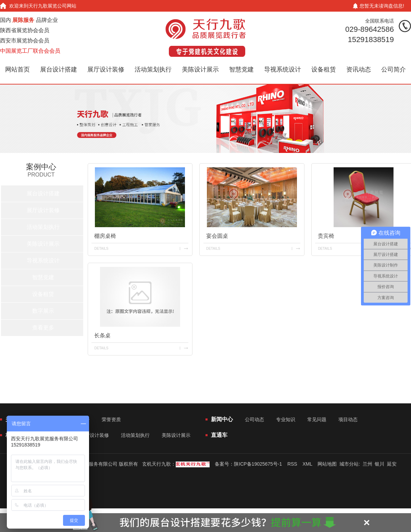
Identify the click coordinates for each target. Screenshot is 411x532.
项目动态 (348, 419)
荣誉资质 (111, 419)
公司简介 (394, 69)
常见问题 (317, 419)
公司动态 (254, 419)
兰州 (368, 464)
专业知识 (286, 419)
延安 (392, 464)
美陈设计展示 (200, 69)
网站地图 (327, 464)
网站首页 (17, 69)
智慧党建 (241, 69)
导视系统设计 (283, 69)
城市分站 (349, 464)
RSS (292, 464)
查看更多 (43, 328)
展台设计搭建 (59, 69)
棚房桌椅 (105, 236)
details (101, 249)
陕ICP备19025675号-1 (258, 464)
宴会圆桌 (217, 236)
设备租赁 (324, 69)
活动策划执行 (153, 69)
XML (307, 464)
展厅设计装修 (106, 69)
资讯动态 (359, 69)
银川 (379, 464)
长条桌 (102, 335)
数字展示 (43, 311)
